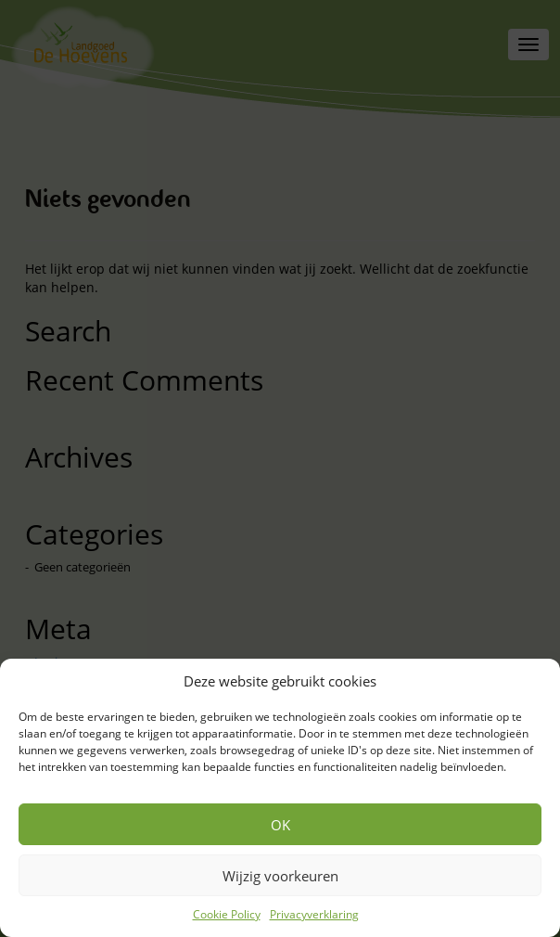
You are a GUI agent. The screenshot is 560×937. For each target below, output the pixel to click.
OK (280, 825)
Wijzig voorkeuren (280, 876)
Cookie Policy (227, 914)
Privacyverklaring (314, 914)
